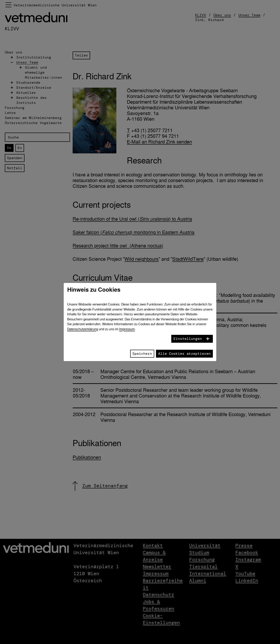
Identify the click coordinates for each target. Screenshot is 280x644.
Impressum (127, 329)
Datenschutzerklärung (83, 329)
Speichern (142, 354)
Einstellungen (188, 339)
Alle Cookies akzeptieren (184, 354)
